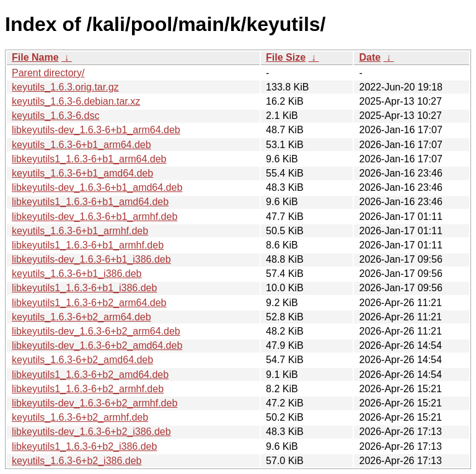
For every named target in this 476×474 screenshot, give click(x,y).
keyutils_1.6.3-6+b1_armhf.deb (80, 231)
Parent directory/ (48, 73)
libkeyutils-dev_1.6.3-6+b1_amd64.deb (97, 187)
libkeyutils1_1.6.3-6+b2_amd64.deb (90, 375)
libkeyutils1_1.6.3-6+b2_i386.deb (84, 446)
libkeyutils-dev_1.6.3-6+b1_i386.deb (91, 259)
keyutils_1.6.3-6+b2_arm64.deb (82, 317)
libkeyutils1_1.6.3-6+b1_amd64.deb (90, 202)
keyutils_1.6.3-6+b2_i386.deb (77, 461)
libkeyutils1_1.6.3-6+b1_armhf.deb (88, 245)
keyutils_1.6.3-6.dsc (55, 116)
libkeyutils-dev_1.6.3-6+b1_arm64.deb (96, 130)
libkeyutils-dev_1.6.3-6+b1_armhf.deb (95, 217)
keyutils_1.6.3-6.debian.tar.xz (76, 101)
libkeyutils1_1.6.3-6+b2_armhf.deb (88, 389)
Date (370, 57)
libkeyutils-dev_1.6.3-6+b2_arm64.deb (96, 331)
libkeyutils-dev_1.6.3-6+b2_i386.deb (91, 432)
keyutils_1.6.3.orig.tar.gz (65, 87)
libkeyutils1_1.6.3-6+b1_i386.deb (84, 288)
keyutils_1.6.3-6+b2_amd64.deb (82, 360)
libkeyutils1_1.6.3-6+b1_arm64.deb (89, 159)
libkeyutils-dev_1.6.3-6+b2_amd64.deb (97, 345)
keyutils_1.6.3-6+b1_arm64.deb (82, 145)
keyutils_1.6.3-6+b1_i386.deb (77, 274)
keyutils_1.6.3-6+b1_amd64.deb (82, 173)
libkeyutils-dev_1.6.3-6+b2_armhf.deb (95, 403)
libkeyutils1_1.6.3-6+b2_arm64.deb (89, 303)
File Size (286, 57)
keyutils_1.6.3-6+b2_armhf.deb (80, 417)
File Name (35, 57)
